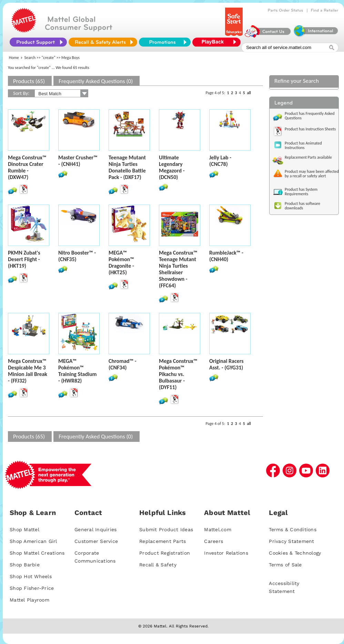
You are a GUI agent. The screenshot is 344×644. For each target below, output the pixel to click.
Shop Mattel (24, 529)
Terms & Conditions (293, 529)
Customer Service (96, 541)
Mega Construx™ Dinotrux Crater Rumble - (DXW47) (27, 167)
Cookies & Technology (295, 553)
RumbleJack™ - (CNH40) (226, 256)
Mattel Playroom (29, 600)
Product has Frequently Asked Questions (310, 116)
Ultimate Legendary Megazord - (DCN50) (172, 167)
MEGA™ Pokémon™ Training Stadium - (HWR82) (78, 371)
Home (14, 58)
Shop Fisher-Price (32, 588)
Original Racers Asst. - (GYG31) (226, 364)
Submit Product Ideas (166, 529)
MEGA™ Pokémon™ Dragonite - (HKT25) (121, 262)
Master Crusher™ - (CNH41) (78, 161)
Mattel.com (218, 529)
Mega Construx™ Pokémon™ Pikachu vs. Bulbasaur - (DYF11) (178, 374)
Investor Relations (226, 553)
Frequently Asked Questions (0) (96, 81)
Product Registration (165, 553)
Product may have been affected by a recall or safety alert (312, 174)
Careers (214, 541)
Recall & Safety (158, 565)
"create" (49, 58)
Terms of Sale (285, 565)
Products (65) (29, 81)
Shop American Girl (33, 541)
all (249, 93)
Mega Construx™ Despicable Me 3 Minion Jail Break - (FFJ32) (28, 371)
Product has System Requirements (301, 192)
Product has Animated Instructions (303, 145)
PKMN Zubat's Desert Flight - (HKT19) (24, 259)
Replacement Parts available (308, 157)
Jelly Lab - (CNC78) (220, 161)
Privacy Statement (291, 541)
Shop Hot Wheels (31, 576)
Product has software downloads (302, 206)
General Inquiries (95, 529)
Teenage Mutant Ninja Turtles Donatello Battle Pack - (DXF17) (127, 167)
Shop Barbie (25, 565)
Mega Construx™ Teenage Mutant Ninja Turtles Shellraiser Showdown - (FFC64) (178, 269)
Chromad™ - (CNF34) (123, 364)
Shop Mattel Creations (37, 553)
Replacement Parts (163, 541)
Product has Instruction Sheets (310, 129)
